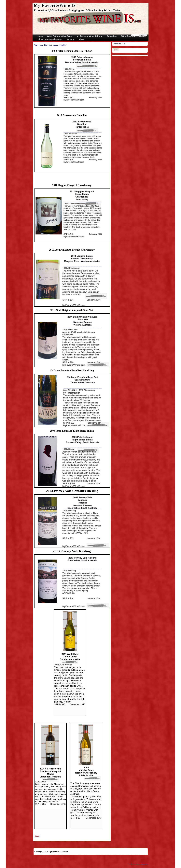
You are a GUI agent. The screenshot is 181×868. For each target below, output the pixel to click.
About (82, 39)
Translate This (119, 44)
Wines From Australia (50, 45)
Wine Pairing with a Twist (60, 36)
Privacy (70, 39)
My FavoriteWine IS (55, 5)
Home (40, 36)
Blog (142, 36)
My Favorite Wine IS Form (89, 36)
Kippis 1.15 (145, 864)
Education (112, 36)
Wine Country (128, 36)
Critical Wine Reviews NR (50, 39)
